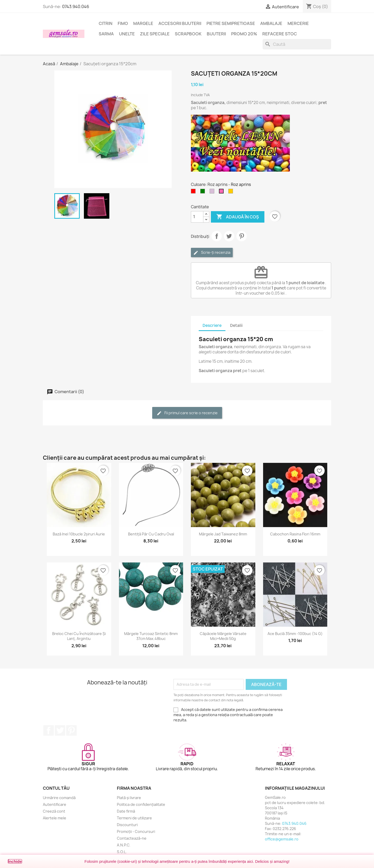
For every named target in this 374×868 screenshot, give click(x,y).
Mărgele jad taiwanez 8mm (223, 534)
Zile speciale (155, 34)
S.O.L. (122, 852)
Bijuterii (216, 34)
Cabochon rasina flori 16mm (295, 534)
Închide (15, 861)
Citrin (106, 23)
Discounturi (127, 825)
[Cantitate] (197, 217)
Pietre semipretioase (231, 23)
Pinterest (242, 236)
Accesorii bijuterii (180, 23)
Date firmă (126, 811)
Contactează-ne (132, 838)
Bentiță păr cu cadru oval (151, 534)
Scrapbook (188, 34)
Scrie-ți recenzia (212, 253)
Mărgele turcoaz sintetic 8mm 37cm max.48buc (151, 636)
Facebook (49, 730)
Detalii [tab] (236, 325)
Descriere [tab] (212, 325)
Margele (143, 23)
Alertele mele (55, 818)
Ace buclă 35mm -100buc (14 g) (295, 634)
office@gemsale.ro (282, 839)
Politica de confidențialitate (141, 804)
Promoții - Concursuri (136, 831)
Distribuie (217, 236)
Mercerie (298, 23)
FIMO (123, 23)
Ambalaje (271, 23)
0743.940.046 (76, 7)
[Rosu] (194, 192)
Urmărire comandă (59, 798)
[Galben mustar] (232, 192)
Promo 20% (244, 34)
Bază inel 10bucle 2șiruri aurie (79, 534)
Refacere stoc (280, 34)
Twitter (60, 730)
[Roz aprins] (222, 192)
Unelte (127, 34)
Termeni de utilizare (134, 818)
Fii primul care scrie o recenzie (187, 413)
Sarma (106, 34)
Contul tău (56, 788)
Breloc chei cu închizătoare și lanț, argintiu (79, 636)
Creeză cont (54, 811)
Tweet (229, 236)
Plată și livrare (129, 798)
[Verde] (204, 192)
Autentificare (55, 804)
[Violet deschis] (213, 192)
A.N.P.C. (124, 845)
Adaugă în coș (238, 217)
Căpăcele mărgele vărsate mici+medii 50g (223, 636)
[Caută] (297, 44)
